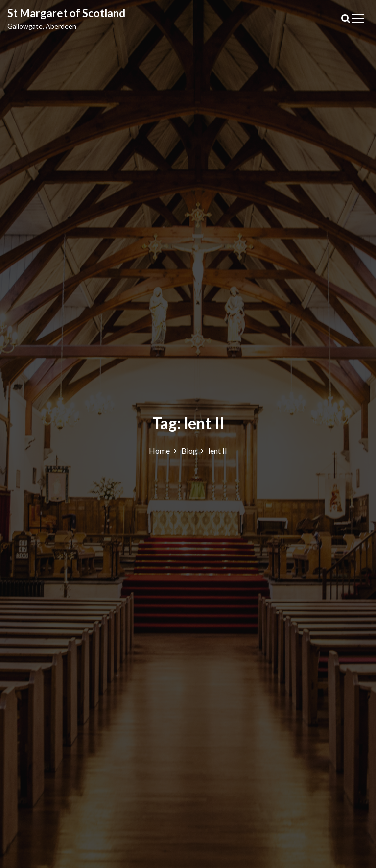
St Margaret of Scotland (66, 13)
